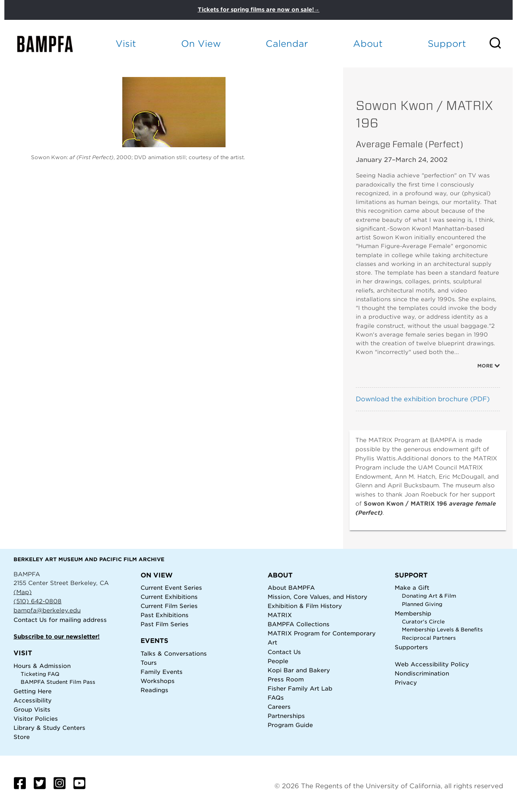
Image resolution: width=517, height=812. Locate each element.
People (278, 661)
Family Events (162, 672)
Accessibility (33, 700)
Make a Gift (412, 588)
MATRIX (280, 615)
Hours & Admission (42, 666)
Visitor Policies (36, 719)
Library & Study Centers (49, 728)
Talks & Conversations (174, 653)
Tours (149, 663)
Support (447, 43)
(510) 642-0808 (38, 601)
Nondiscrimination (422, 673)
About (368, 43)
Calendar (287, 43)
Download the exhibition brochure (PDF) (423, 399)
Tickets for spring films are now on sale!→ (259, 10)
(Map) (23, 592)
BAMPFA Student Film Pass (58, 682)
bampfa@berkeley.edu (47, 610)
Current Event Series (171, 588)
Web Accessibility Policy (432, 664)
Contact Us (30, 620)
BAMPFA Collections (299, 624)
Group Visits (32, 709)
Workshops (158, 681)
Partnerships (286, 716)
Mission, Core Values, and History (317, 597)
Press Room (286, 679)
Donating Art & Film (429, 596)
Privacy (406, 682)
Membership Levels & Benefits (442, 630)
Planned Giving (422, 604)
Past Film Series (165, 624)
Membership (413, 613)
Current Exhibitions (169, 597)
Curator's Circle (423, 622)
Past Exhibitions (165, 615)
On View (201, 43)
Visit (126, 43)
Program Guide (290, 725)
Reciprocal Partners (429, 638)
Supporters (411, 647)
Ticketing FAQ (40, 674)
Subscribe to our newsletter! (57, 636)
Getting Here (33, 691)
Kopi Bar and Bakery (299, 670)
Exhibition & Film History (305, 606)
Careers (279, 707)
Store (22, 737)
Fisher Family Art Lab (300, 688)
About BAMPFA (291, 588)
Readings (154, 690)
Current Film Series (169, 606)
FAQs (276, 698)
